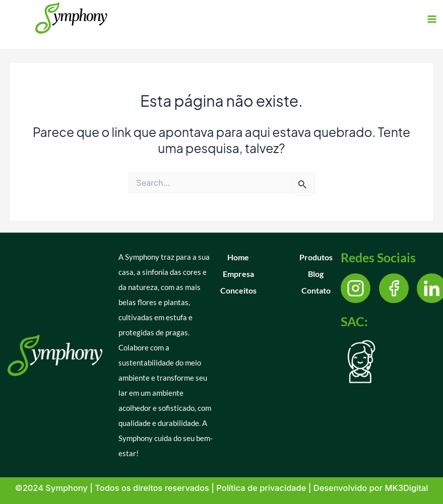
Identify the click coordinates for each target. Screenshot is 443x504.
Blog (316, 274)
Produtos (316, 257)
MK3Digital (406, 488)
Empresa (238, 274)
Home (238, 257)
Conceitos (238, 290)
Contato (316, 290)
